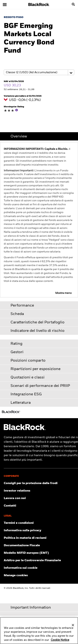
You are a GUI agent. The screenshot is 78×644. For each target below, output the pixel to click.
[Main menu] (5, 4)
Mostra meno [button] (63, 293)
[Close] (73, 627)
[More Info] (17, 110)
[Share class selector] (39, 72)
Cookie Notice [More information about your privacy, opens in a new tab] (60, 642)
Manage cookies (16, 575)
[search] (73, 4)
